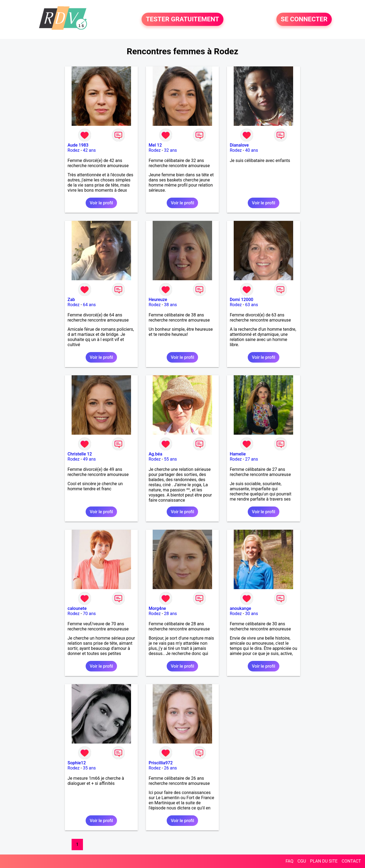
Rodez (73, 150)
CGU (302, 861)
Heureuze (158, 300)
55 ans (170, 459)
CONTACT (351, 861)
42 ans (89, 150)
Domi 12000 (241, 300)
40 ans (252, 150)
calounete (77, 608)
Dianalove (239, 145)
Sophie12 (77, 763)
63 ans (252, 305)
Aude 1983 (78, 145)
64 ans (89, 305)
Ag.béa (155, 454)
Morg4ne (157, 608)
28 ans (170, 614)
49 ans (89, 459)
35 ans (89, 768)
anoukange (240, 608)
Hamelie (238, 454)
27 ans (252, 459)
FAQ (289, 861)
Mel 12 (155, 145)
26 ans (170, 768)
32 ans (170, 150)
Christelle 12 (80, 454)
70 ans (89, 614)
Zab (71, 300)
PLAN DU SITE (324, 861)
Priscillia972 (161, 763)
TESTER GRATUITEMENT (182, 19)
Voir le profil (101, 203)
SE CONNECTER (304, 19)
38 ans (170, 305)
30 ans (252, 614)
